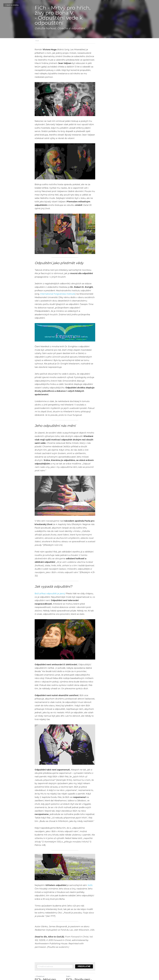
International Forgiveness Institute (68, 313)
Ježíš (90, 872)
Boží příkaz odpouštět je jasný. (50, 577)
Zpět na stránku (12, 5)
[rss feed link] (123, 966)
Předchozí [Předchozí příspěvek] (40, 953)
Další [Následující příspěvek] (83, 953)
